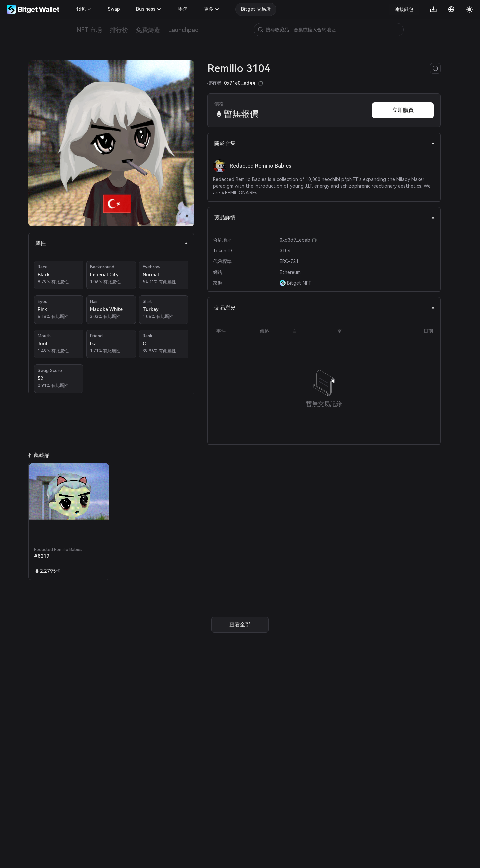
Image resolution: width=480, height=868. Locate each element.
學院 (183, 9)
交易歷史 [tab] (325, 307)
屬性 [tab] (112, 243)
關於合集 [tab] (325, 143)
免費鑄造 (148, 30)
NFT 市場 (89, 30)
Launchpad (183, 30)
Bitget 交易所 (256, 9)
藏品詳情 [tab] (325, 217)
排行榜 (119, 30)
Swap (114, 9)
